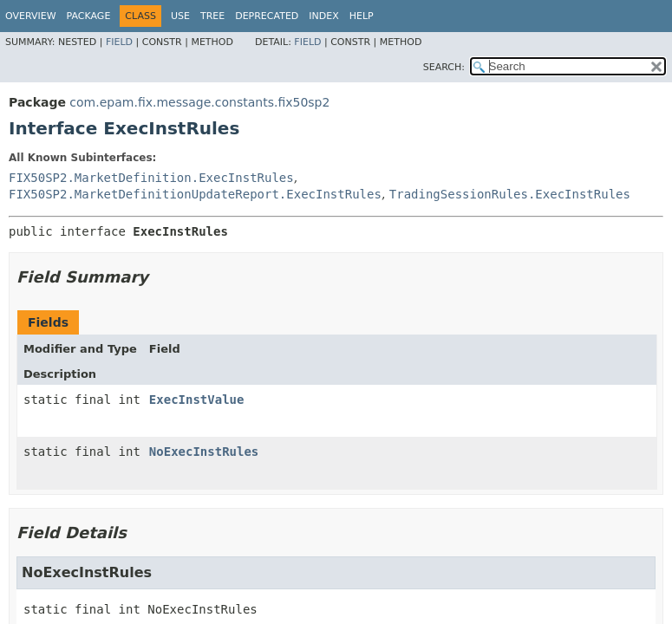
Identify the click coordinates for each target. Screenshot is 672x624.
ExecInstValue (197, 400)
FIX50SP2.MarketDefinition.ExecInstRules (151, 178)
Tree (212, 16)
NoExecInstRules (204, 452)
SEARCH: (444, 67)
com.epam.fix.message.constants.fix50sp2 (199, 102)
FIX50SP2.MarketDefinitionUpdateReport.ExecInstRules (195, 194)
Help (362, 16)
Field (119, 42)
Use (180, 16)
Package (89, 16)
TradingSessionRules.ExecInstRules (510, 194)
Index (323, 16)
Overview (31, 16)
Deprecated (267, 16)
